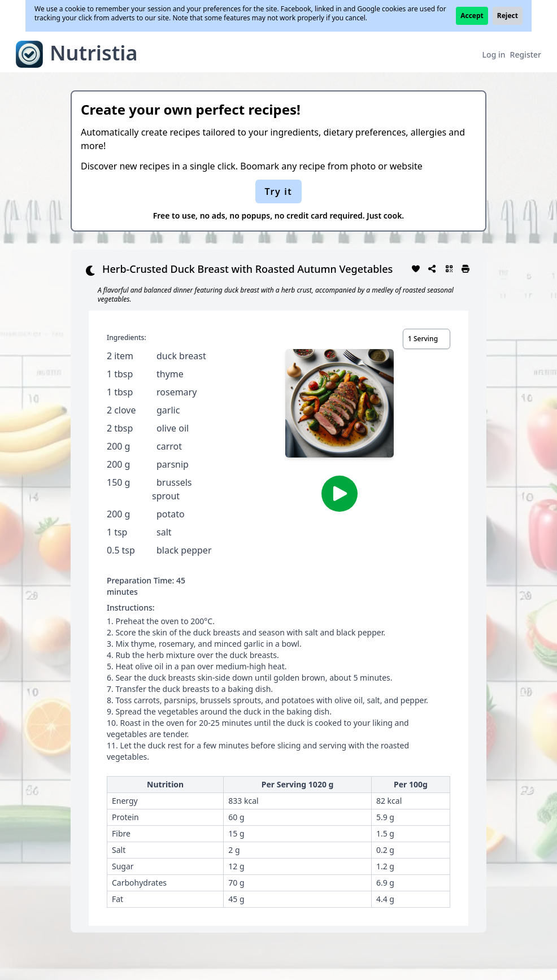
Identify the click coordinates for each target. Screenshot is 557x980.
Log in (494, 55)
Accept (472, 16)
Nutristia (94, 53)
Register (526, 55)
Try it (279, 191)
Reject (508, 16)
